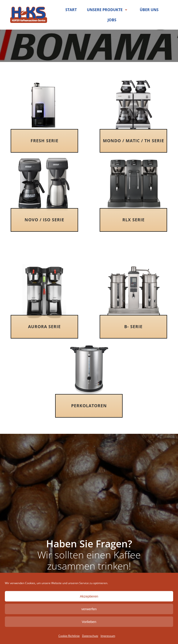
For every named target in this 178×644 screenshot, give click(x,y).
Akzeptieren (89, 596)
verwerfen (89, 609)
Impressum (108, 636)
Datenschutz (90, 636)
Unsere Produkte (108, 10)
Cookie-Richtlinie (69, 636)
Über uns (149, 10)
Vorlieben (89, 622)
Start (71, 10)
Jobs (112, 20)
